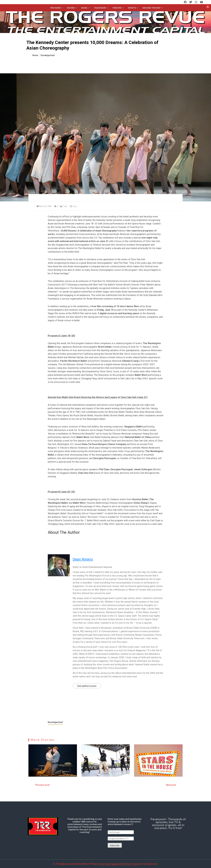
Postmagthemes (150, 864)
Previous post (42, 785)
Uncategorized (55, 722)
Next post (171, 785)
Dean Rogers (83, 559)
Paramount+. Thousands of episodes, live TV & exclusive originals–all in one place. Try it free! (168, 823)
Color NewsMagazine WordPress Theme (119, 864)
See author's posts (87, 686)
